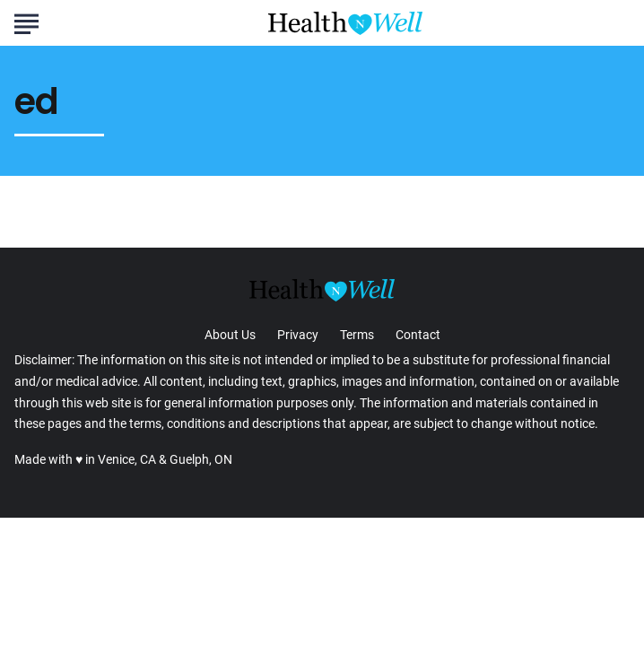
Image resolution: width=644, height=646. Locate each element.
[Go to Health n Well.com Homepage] (345, 23)
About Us (230, 335)
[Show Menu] (26, 22)
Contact (418, 335)
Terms (357, 335)
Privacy (298, 335)
